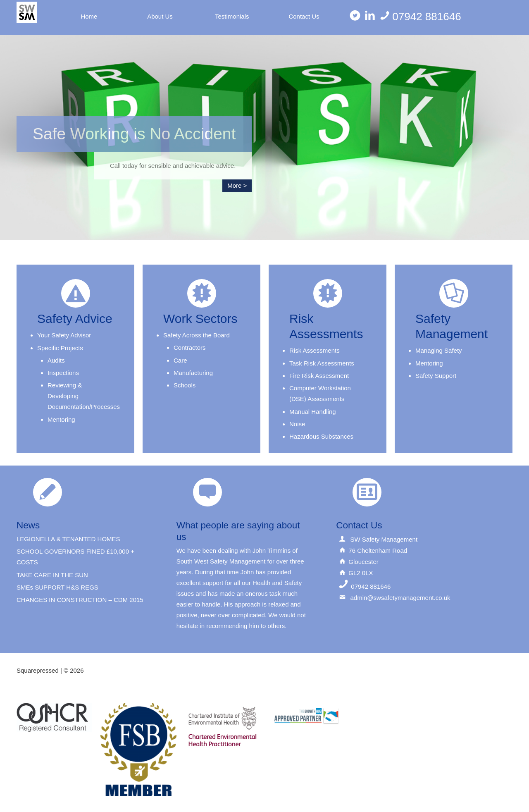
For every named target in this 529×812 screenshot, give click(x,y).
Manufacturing (193, 373)
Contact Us (304, 16)
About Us (160, 16)
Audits (56, 360)
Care (180, 360)
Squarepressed (38, 670)
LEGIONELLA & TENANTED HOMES (68, 539)
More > (237, 185)
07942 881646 (420, 16)
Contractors (190, 347)
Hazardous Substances (321, 436)
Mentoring (61, 419)
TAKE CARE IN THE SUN (52, 575)
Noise (297, 424)
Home (89, 16)
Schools (185, 385)
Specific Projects (60, 348)
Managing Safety (439, 350)
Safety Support (436, 376)
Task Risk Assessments (322, 363)
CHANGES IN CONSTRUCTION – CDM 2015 (80, 600)
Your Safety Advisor (64, 335)
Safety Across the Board (197, 335)
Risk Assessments (315, 350)
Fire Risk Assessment (319, 376)
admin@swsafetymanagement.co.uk (400, 598)
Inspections (63, 373)
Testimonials (232, 16)
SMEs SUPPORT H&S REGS (57, 587)
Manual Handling (313, 412)
